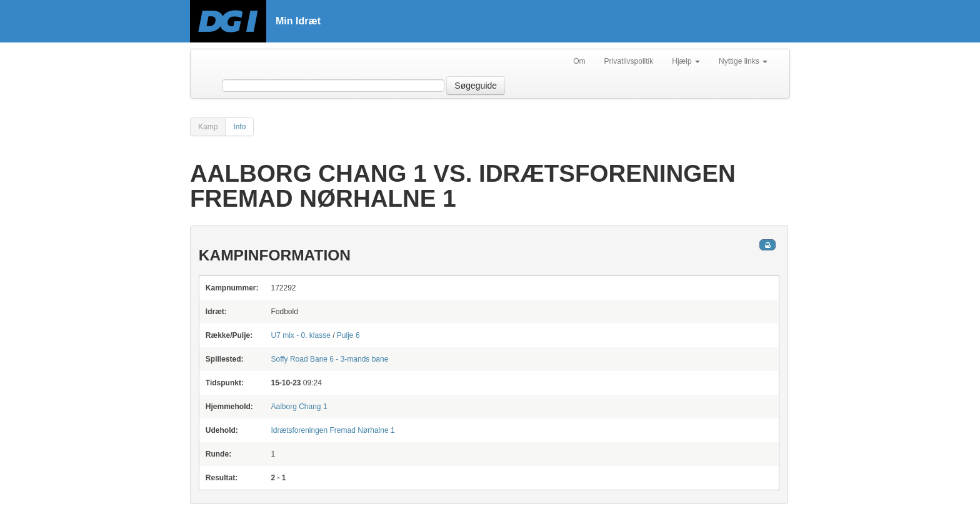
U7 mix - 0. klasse (300, 335)
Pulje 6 (348, 335)
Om (579, 61)
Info (239, 127)
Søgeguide (476, 86)
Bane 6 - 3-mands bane (329, 359)
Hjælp (686, 61)
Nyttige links (743, 61)
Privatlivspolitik (629, 61)
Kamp (208, 127)
